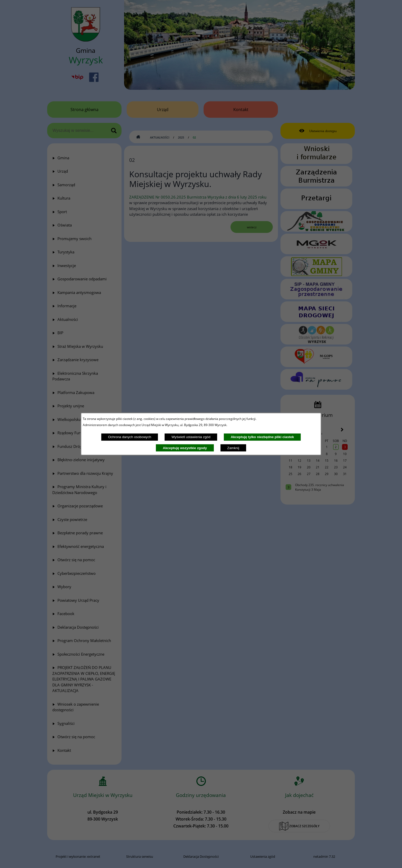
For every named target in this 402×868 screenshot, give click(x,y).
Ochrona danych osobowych (129, 437)
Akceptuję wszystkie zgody (185, 448)
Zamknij (233, 448)
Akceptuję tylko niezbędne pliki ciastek (262, 437)
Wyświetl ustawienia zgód (191, 437)
